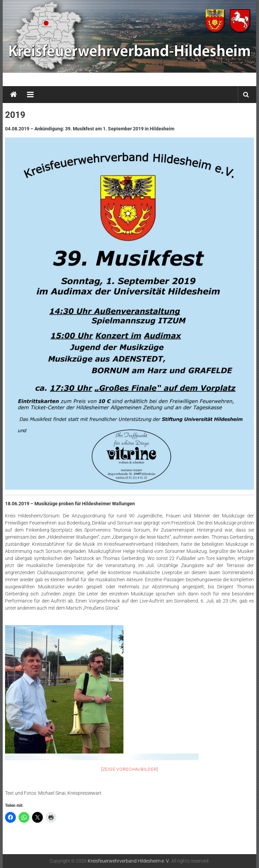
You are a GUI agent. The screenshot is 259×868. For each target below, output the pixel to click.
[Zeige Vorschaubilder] (130, 769)
